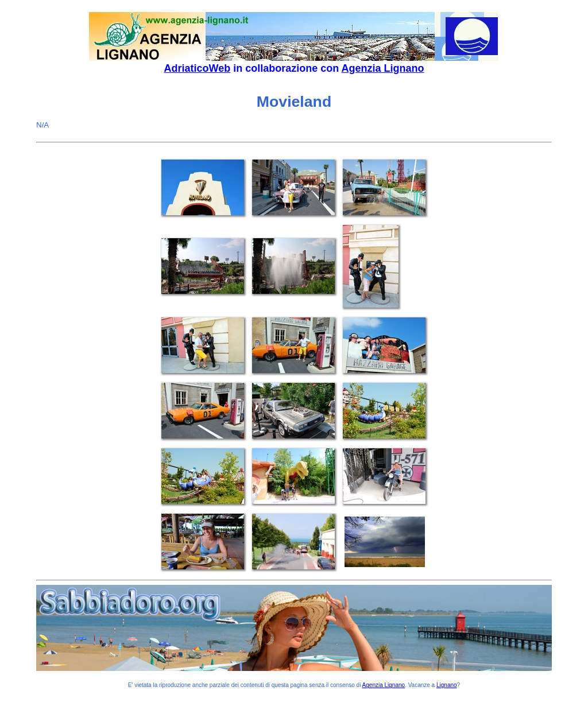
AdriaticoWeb (197, 68)
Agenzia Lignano (383, 68)
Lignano (447, 685)
